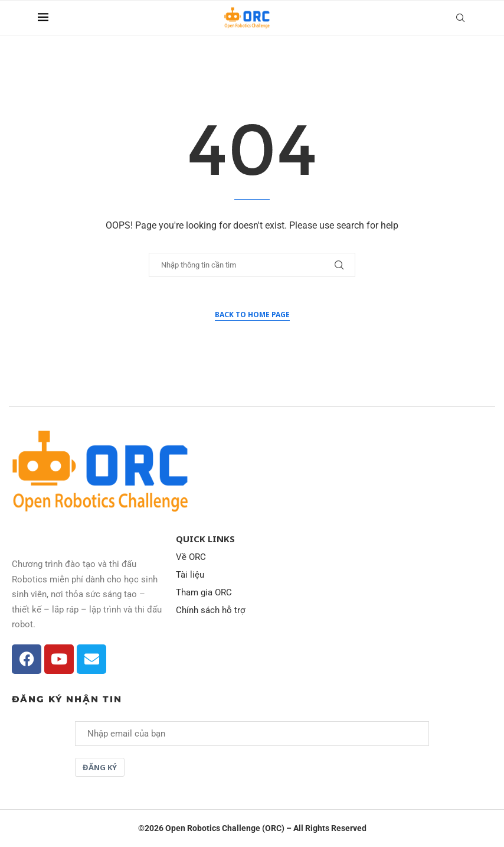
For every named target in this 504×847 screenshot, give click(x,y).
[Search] (460, 18)
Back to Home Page (252, 315)
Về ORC (191, 557)
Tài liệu (190, 575)
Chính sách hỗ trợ (211, 610)
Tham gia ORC (204, 593)
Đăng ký (100, 767)
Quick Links (205, 539)
